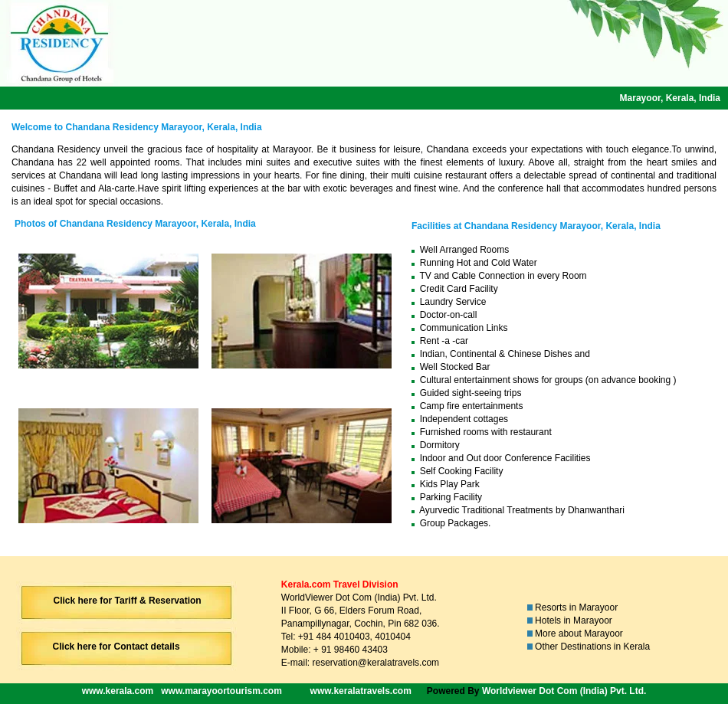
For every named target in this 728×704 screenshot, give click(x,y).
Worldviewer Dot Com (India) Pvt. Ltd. (564, 691)
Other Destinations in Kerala (592, 647)
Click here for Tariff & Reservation (128, 601)
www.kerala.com (118, 691)
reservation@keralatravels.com (375, 663)
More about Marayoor (579, 634)
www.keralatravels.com (361, 691)
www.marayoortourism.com (221, 691)
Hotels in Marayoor (574, 621)
